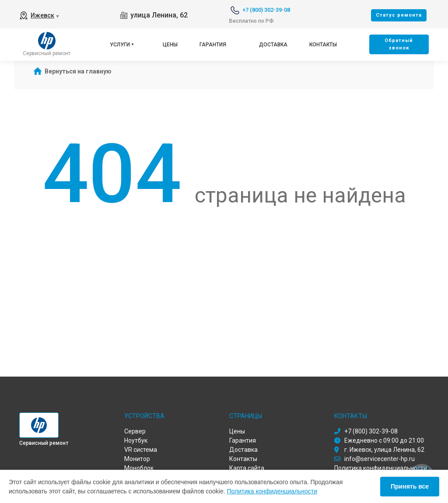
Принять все (410, 486)
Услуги (120, 45)
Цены (170, 45)
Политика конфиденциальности (272, 491)
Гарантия (213, 45)
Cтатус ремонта (399, 15)
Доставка (273, 45)
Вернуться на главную (78, 71)
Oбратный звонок (399, 44)
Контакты (323, 45)
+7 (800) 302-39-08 (266, 10)
